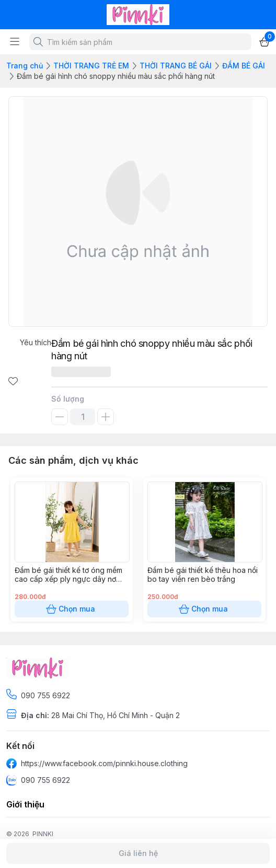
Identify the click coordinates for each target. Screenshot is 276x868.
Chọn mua (72, 609)
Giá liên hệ (138, 853)
